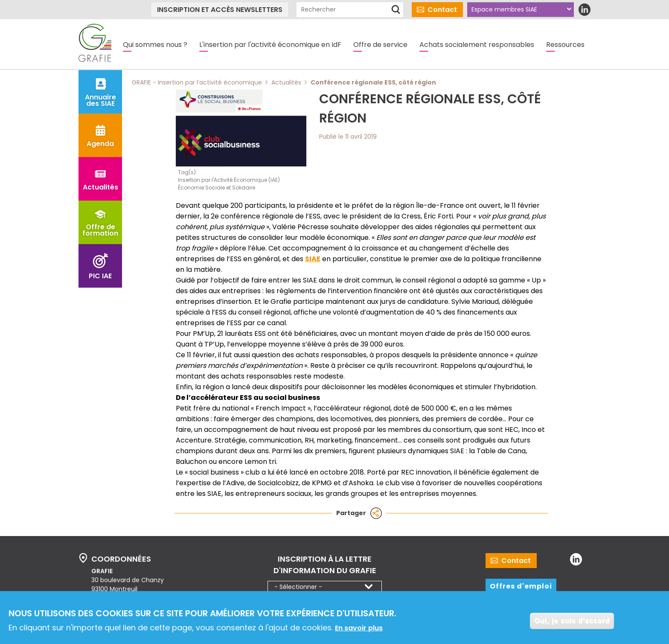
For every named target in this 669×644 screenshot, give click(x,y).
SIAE (313, 259)
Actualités (100, 187)
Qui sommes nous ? (155, 45)
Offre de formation (100, 230)
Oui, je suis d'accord (572, 622)
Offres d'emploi (521, 586)
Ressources (565, 45)
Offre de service (380, 45)
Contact (442, 10)
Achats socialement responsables (477, 45)
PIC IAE (100, 276)
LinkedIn (584, 10)
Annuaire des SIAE (100, 100)
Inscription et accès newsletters (220, 10)
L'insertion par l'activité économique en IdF (270, 45)
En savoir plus (359, 629)
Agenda (100, 144)
